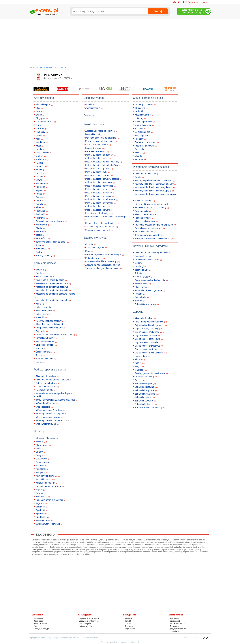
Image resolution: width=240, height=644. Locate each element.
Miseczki (41, 317)
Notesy (40, 170)
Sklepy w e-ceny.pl (41, 629)
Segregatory (43, 225)
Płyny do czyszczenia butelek (51, 324)
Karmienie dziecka (45, 263)
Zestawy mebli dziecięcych (99, 230)
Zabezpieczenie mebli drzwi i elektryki (154, 239)
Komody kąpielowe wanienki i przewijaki (155, 180)
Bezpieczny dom (94, 98)
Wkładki (140, 156)
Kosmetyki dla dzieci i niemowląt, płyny (154, 191)
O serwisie (129, 624)
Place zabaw (142, 287)
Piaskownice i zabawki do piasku (152, 280)
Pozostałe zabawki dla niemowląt (102, 261)
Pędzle (40, 194)
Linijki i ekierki (44, 153)
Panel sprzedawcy (41, 624)
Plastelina (42, 211)
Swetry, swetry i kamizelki (49, 524)
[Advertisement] (120, 42)
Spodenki (42, 510)
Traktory (140, 301)
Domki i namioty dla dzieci (148, 260)
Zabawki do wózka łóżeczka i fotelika (104, 265)
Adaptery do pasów (145, 105)
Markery (41, 156)
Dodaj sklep (38, 621)
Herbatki (140, 111)
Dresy (40, 455)
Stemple (41, 232)
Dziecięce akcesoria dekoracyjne (102, 138)
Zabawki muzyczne (146, 401)
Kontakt (128, 621)
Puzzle (140, 380)
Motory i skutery (144, 277)
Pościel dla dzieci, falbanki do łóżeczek (105, 165)
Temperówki (43, 238)
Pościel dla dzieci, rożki (97, 206)
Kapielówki (43, 469)
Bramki (90, 105)
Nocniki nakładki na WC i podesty (152, 208)
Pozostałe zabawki (146, 377)
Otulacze (89, 116)
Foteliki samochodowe (48, 383)
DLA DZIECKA (60, 67)
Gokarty (140, 263)
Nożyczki (41, 173)
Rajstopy (42, 503)
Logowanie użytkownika (89, 621)
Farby (40, 125)
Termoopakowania (46, 359)
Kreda (40, 146)
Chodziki (91, 244)
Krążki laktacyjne (144, 115)
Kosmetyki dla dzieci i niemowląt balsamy (156, 184)
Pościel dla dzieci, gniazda (99, 169)
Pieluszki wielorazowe (146, 221)
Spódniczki (42, 517)
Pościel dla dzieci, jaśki (97, 172)
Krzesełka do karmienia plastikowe (53, 287)
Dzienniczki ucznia (46, 122)
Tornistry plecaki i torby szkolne (53, 242)
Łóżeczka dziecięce (97, 151)
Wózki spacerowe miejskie (50, 417)
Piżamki (41, 493)
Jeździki (140, 273)
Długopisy (42, 118)
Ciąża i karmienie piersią (148, 98)
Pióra (40, 201)
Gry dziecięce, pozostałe (149, 342)
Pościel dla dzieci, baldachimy (101, 155)
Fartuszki (41, 129)
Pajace (40, 490)
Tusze (40, 245)
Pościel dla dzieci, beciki (98, 158)
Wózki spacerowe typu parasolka (53, 421)
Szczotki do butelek (46, 345)
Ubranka (39, 432)
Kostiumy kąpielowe (48, 476)
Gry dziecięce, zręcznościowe (151, 353)
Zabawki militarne (145, 397)
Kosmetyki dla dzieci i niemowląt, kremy (155, 187)
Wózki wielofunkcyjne (47, 424)
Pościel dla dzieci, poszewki (100, 196)
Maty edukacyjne (95, 258)
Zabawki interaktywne (147, 394)
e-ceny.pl (43, 638)
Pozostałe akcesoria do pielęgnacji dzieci (155, 225)
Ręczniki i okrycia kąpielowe (150, 228)
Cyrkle (40, 115)
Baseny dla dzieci (144, 256)
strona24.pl (175, 631)
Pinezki (41, 197)
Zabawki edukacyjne (147, 387)
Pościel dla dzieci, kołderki (99, 176)
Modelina (42, 159)
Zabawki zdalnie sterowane (150, 408)
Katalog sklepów (86, 626)
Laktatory (141, 118)
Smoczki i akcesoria (146, 232)
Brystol (40, 111)
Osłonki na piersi (144, 132)
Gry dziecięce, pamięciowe (149, 339)
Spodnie (41, 514)
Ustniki (40, 362)
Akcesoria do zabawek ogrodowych (153, 253)
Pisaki (40, 207)
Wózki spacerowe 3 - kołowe (51, 410)
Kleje (39, 139)
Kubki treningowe (45, 311)
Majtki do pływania (145, 201)
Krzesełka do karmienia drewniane (53, 284)
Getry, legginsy (44, 462)
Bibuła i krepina (44, 105)
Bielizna (41, 442)
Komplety (42, 473)
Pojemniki (42, 218)
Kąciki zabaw (142, 356)
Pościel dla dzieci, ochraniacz (100, 186)
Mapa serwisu (130, 629)
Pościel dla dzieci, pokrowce (100, 193)
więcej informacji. (132, 642)
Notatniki (41, 166)
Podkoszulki (43, 496)
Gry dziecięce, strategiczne (149, 349)
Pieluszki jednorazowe (147, 215)
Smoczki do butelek (46, 338)
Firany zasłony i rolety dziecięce (101, 141)
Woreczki (141, 159)
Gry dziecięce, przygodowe (149, 346)
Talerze (41, 355)
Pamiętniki (42, 184)
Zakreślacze (43, 249)
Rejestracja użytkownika (89, 618)
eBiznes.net (175, 621)
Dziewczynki (43, 459)
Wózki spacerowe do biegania (51, 414)
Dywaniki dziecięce (96, 134)
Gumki (40, 136)
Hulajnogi (141, 266)
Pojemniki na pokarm (146, 146)
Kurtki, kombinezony (47, 483)
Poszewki (141, 149)
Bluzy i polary (44, 445)
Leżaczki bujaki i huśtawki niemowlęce (105, 255)
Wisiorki (140, 153)
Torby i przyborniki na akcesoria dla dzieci (57, 400)
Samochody (142, 297)
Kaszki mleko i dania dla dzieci (52, 280)
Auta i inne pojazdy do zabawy (151, 322)
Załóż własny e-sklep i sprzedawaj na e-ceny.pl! (195, 11)
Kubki (40, 304)
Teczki (40, 235)
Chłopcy (41, 452)
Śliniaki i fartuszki (46, 352)
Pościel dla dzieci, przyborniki (100, 203)
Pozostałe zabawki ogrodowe (150, 290)
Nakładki (140, 129)
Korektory (42, 142)
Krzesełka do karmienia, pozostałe (53, 300)
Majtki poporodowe (145, 122)
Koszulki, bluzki (45, 479)
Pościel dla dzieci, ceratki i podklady (103, 162)
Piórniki (41, 204)
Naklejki (41, 163)
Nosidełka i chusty (46, 390)
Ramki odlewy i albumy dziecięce (102, 223)
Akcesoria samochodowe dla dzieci (54, 380)
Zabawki (138, 312)
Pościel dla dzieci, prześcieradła (102, 200)
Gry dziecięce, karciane (148, 336)
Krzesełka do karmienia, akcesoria (53, 290)
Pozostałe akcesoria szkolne (51, 221)
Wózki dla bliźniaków (47, 403)
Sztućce (41, 348)
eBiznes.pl (174, 618)
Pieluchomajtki (143, 211)
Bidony (41, 270)
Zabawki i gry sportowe (147, 304)
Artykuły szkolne (44, 98)
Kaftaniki (41, 466)
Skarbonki (42, 228)
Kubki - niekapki (45, 307)
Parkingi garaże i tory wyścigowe (152, 373)
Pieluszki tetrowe (144, 218)
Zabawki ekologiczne (146, 390)
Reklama (128, 618)
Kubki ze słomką (45, 314)
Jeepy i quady (143, 270)
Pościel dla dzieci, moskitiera (100, 182)
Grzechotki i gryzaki (96, 248)
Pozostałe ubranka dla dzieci (51, 500)
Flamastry (42, 132)
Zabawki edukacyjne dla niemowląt (104, 268)
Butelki (40, 273)
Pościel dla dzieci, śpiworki (99, 210)
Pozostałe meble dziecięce (99, 213)
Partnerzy (37, 626)
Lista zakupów (85, 624)
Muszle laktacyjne (145, 125)
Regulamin (129, 626)
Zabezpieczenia (94, 108)
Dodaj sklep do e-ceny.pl (198, 2)
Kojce (90, 251)
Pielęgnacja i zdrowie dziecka (151, 167)
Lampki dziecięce (95, 148)
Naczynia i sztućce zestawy (51, 321)
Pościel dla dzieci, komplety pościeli (103, 179)
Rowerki (140, 294)
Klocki (140, 360)
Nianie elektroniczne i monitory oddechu (155, 204)
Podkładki (42, 214)
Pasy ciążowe (143, 136)
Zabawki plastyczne (146, 404)
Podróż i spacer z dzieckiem (51, 370)
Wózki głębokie (44, 407)
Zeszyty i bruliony (45, 256)
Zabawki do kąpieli (145, 384)
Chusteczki (141, 108)
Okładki (41, 177)
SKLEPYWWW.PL (178, 624)
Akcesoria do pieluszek (147, 174)
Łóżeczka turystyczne (47, 387)
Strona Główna (46, 67)
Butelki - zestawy (45, 277)
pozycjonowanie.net (178, 629)
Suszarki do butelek (46, 342)
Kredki (40, 149)
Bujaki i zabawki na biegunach (151, 325)
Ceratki (140, 177)
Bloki (39, 108)
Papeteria (42, 187)
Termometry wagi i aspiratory (150, 235)
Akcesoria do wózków (47, 376)
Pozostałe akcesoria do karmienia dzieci (56, 335)
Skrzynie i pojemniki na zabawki (101, 227)
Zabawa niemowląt (95, 238)
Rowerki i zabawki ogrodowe (150, 246)
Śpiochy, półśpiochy (47, 438)
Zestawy (41, 252)
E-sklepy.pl (175, 626)
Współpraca (38, 618)
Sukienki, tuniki (44, 521)
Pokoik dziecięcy (94, 124)
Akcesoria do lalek (146, 318)
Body (40, 448)
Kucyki (139, 366)
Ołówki (40, 180)
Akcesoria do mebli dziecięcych (101, 131)
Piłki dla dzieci (143, 284)
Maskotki (141, 370)
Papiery (41, 190)
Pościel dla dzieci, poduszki (99, 189)
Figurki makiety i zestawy (149, 329)
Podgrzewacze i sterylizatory (51, 328)
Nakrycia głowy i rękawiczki (50, 486)
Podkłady (141, 139)
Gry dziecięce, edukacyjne (149, 332)
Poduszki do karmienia (147, 142)
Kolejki (140, 363)
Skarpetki (42, 507)
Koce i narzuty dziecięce (98, 145)
